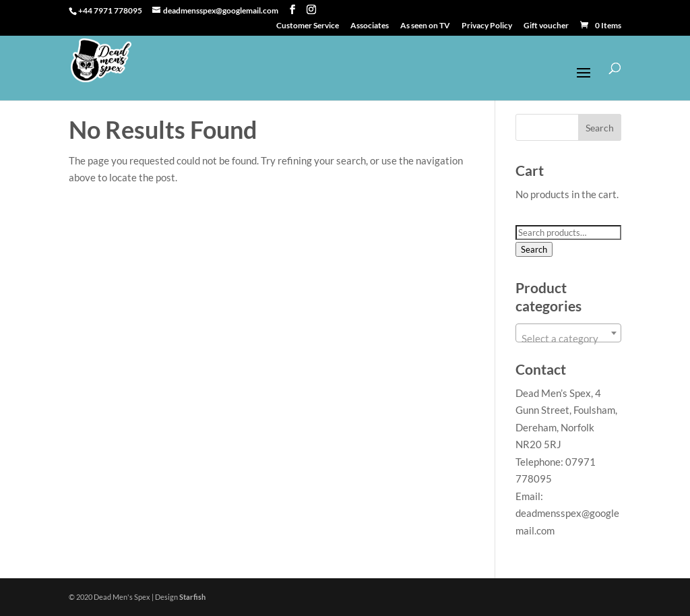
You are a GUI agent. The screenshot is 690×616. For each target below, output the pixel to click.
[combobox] (568, 333)
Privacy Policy (487, 26)
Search (534, 249)
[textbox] (568, 339)
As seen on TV (425, 26)
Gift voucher (546, 26)
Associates (370, 26)
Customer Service (308, 26)
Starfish (192, 597)
